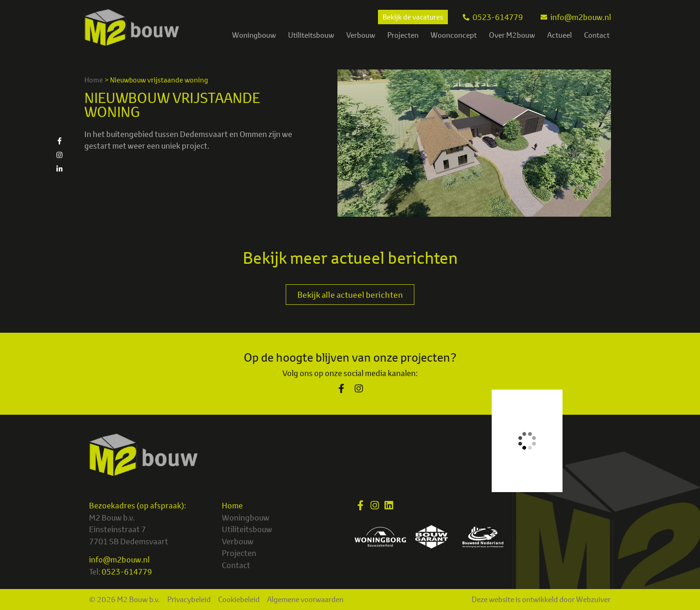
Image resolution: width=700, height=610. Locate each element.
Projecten (403, 35)
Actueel (559, 35)
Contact (597, 35)
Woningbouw (254, 35)
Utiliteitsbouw (311, 35)
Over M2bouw (512, 35)
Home (94, 80)
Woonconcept (454, 35)
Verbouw (361, 35)
